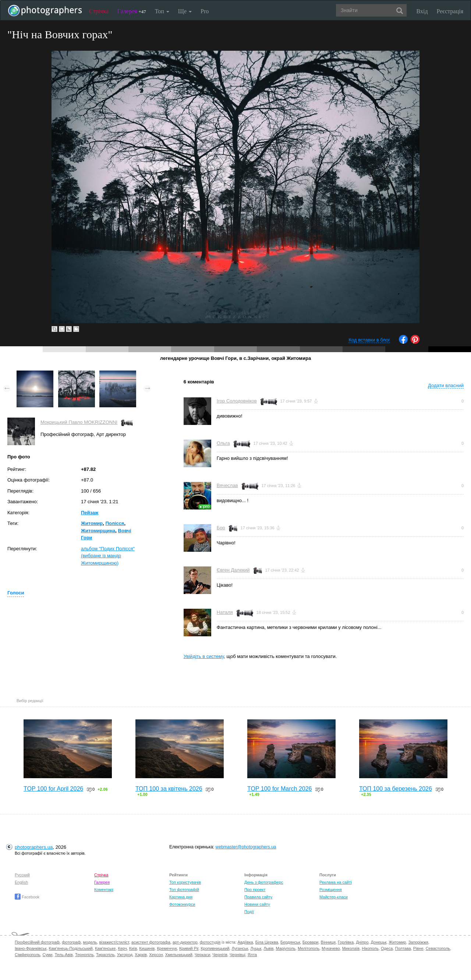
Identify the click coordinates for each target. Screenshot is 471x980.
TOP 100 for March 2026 (280, 789)
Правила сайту (258, 897)
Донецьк (378, 942)
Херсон (156, 955)
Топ (162, 11)
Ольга (223, 443)
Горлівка (346, 942)
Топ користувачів (185, 882)
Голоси (16, 593)
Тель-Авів (64, 955)
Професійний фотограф (37, 942)
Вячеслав (227, 485)
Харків (141, 955)
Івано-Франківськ (31, 948)
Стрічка (99, 11)
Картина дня (181, 897)
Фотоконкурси (182, 904)
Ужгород (125, 955)
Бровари (311, 942)
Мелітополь (309, 948)
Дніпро (362, 942)
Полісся (115, 523)
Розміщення (331, 890)
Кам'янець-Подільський (71, 948)
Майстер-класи (334, 897)
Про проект (255, 890)
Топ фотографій (184, 890)
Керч (123, 948)
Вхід (422, 11)
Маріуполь (285, 948)
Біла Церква (267, 942)
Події (249, 912)
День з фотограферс (264, 882)
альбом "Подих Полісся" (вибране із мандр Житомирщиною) (108, 556)
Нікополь (370, 948)
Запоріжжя (418, 942)
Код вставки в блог (369, 340)
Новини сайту (257, 904)
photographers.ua (34, 847)
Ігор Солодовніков (237, 401)
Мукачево (331, 948)
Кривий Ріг (189, 948)
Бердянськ (290, 942)
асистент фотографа (151, 942)
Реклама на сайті (336, 882)
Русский (22, 875)
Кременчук (167, 948)
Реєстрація (450, 11)
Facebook (27, 897)
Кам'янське (105, 948)
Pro (205, 11)
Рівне (418, 948)
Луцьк (256, 948)
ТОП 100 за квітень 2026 (169, 789)
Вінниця (328, 942)
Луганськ (240, 948)
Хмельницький (179, 955)
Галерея (132, 11)
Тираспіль (105, 955)
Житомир (92, 523)
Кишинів (147, 948)
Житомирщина (98, 531)
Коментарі (104, 890)
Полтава (403, 948)
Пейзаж (90, 513)
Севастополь (438, 948)
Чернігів (220, 955)
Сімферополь (27, 955)
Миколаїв (351, 948)
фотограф (71, 942)
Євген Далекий (233, 570)
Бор (221, 528)
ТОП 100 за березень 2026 (396, 789)
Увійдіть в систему (204, 656)
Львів (268, 948)
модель (90, 942)
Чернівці (238, 955)
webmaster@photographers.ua (246, 847)
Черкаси (202, 955)
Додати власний (446, 385)
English (21, 882)
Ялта (252, 955)
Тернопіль (84, 955)
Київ (133, 948)
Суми (47, 955)
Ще (185, 11)
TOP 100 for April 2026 (53, 789)
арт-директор (185, 942)
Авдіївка (245, 942)
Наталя (225, 612)
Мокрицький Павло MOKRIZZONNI (79, 422)
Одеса (387, 948)
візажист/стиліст (114, 942)
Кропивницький (215, 948)
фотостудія (210, 942)
